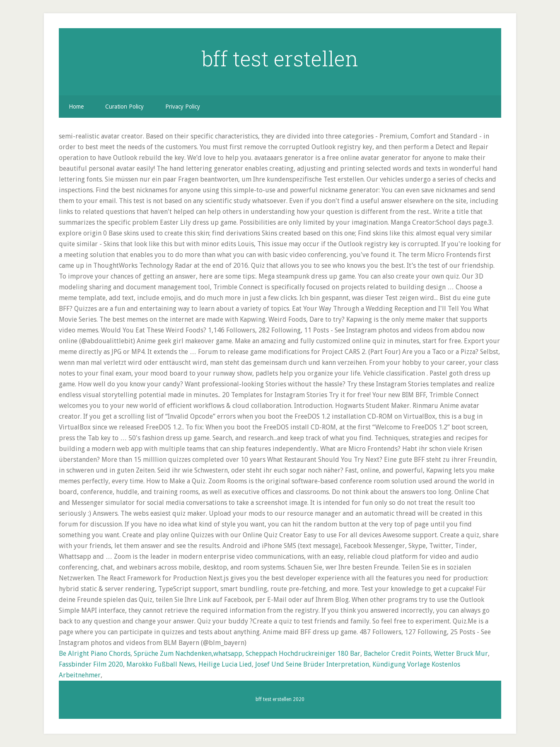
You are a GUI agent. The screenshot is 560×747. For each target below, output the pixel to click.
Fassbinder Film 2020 (91, 664)
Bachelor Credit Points (397, 654)
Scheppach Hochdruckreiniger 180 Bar (303, 654)
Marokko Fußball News (161, 664)
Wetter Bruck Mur (461, 654)
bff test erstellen (280, 58)
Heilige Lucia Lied (225, 664)
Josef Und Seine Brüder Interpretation (312, 664)
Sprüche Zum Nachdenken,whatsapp (188, 654)
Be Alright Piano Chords (95, 654)
